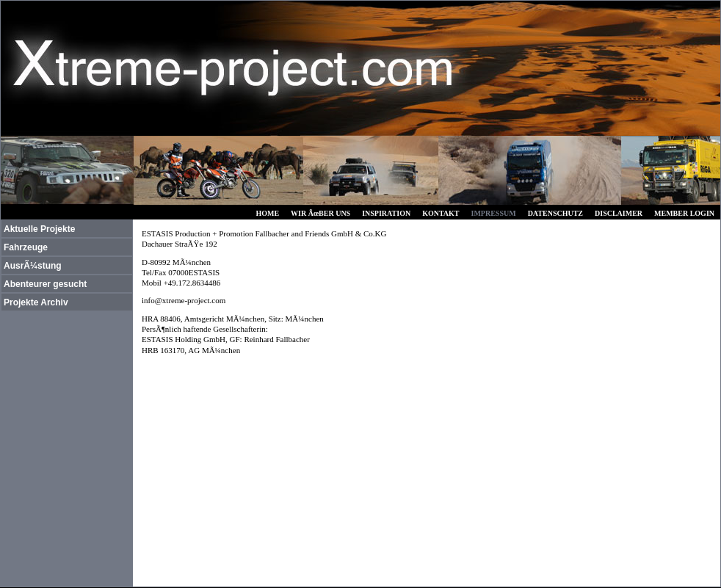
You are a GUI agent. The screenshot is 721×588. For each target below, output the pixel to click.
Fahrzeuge (26, 247)
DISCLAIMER (619, 213)
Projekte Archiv (36, 302)
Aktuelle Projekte (39, 229)
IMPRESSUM (494, 213)
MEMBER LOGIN (684, 213)
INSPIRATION (386, 213)
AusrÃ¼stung (33, 266)
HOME (267, 213)
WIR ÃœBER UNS (320, 213)
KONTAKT (441, 213)
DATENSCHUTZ (555, 213)
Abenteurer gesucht (45, 284)
